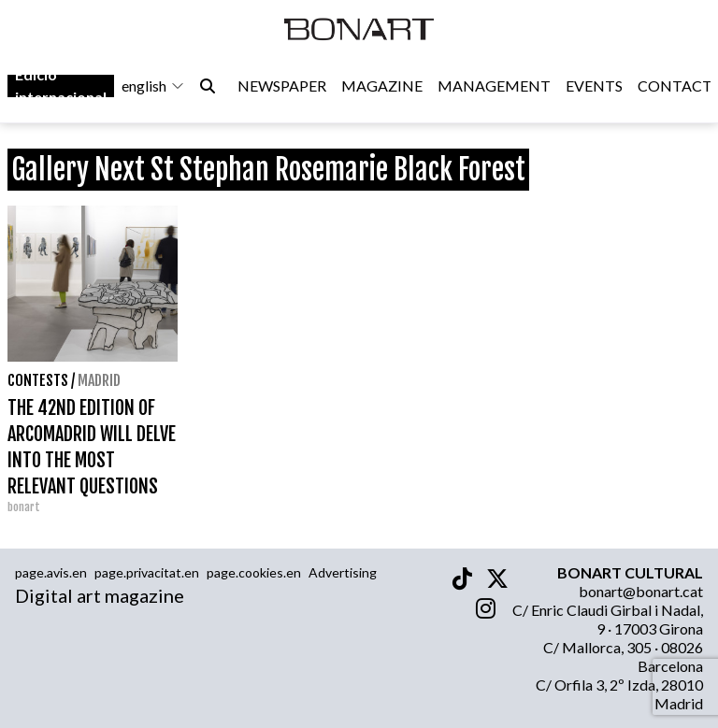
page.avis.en (51, 572)
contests (38, 380)
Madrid (99, 380)
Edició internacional (61, 86)
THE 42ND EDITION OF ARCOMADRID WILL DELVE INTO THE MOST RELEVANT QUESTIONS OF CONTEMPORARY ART (92, 460)
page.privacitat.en (147, 572)
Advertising (343, 572)
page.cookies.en (254, 572)
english (153, 86)
